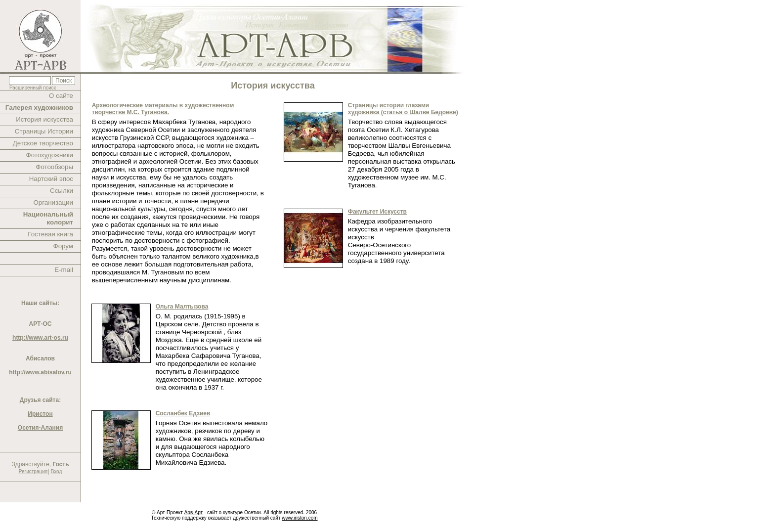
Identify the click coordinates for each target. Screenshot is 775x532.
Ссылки (62, 191)
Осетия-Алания (40, 428)
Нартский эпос (51, 179)
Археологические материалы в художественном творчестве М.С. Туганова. (163, 109)
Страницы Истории (44, 131)
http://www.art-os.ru (40, 338)
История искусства (44, 119)
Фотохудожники (50, 155)
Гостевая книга (50, 234)
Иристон (40, 414)
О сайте (61, 96)
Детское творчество (43, 143)
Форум (64, 246)
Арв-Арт (194, 512)
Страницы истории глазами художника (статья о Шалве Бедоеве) (403, 109)
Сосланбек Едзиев (183, 413)
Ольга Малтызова (182, 307)
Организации (53, 202)
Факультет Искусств (377, 212)
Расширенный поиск (33, 88)
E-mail (64, 270)
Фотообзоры (54, 167)
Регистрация (33, 471)
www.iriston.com (300, 518)
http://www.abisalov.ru (40, 372)
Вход (57, 471)
